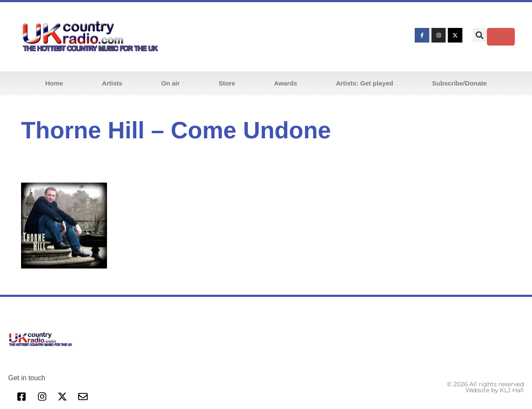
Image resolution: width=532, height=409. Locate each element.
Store (227, 83)
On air (170, 83)
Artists (112, 83)
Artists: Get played (365, 83)
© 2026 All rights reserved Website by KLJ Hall (485, 387)
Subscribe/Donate (459, 83)
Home (54, 83)
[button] (480, 35)
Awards (285, 83)
